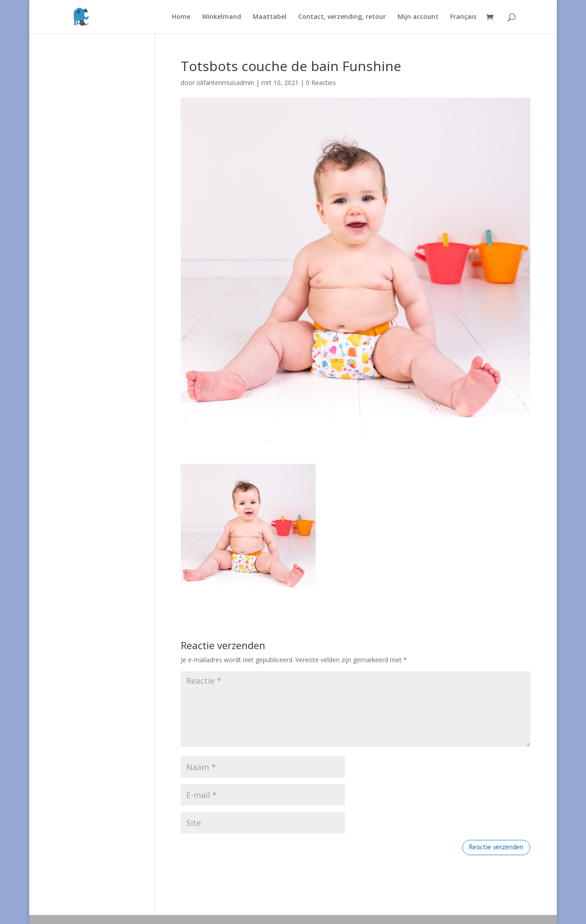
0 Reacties (321, 83)
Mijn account (418, 17)
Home (181, 17)
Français (463, 17)
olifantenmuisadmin (225, 83)
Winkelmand (221, 17)
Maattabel (270, 17)
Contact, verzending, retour (342, 17)
